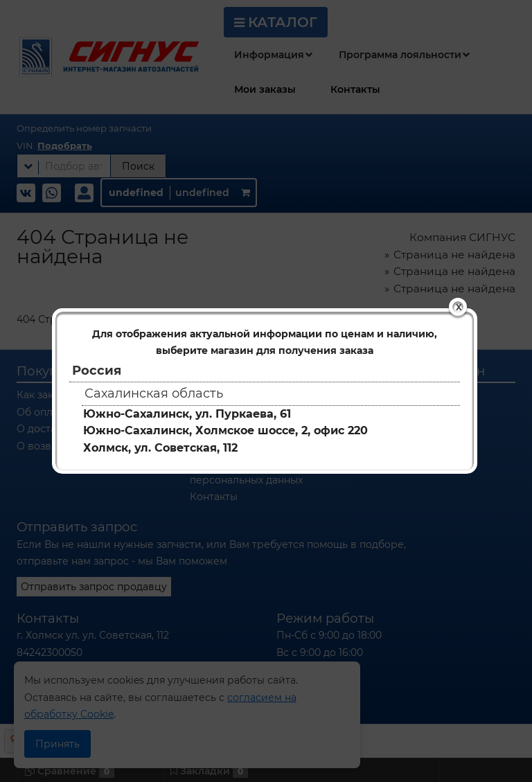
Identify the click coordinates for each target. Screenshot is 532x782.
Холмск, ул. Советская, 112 (160, 448)
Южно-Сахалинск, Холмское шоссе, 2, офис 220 (225, 430)
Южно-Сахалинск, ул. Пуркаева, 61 (187, 414)
